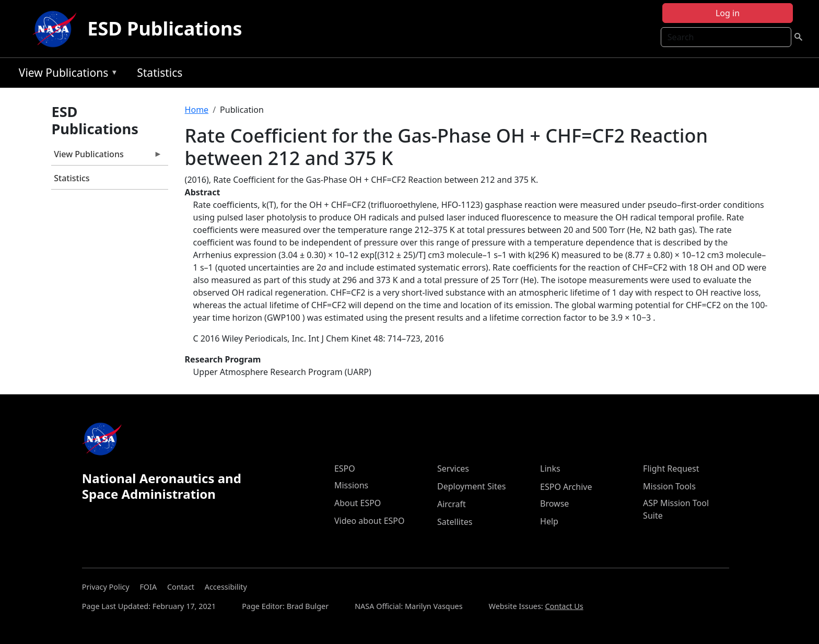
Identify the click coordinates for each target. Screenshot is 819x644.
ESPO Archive (566, 487)
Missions (351, 485)
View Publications (66, 74)
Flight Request (671, 469)
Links (550, 469)
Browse (554, 504)
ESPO (345, 469)
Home (197, 110)
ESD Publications (165, 28)
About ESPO (358, 503)
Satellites (455, 522)
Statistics (160, 73)
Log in (728, 13)
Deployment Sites (471, 486)
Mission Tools (669, 486)
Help (549, 521)
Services (453, 469)
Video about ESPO (370, 521)
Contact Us (564, 606)
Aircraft (452, 504)
